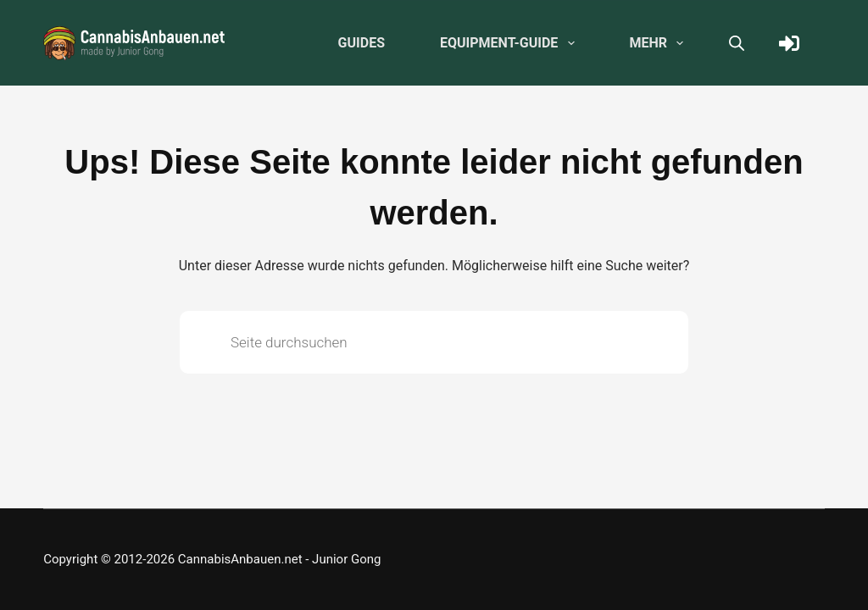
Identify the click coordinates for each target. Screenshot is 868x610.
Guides (362, 43)
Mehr (660, 43)
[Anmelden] (789, 43)
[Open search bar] (737, 43)
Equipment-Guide (511, 43)
